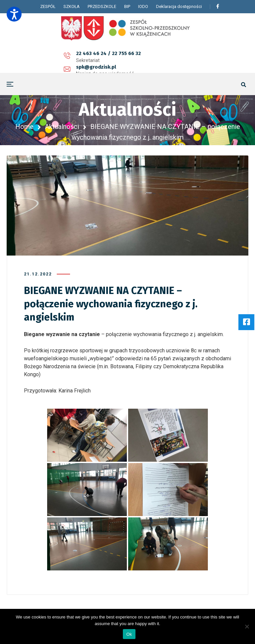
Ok (129, 634)
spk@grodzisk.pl (112, 57)
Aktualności (62, 127)
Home (24, 127)
